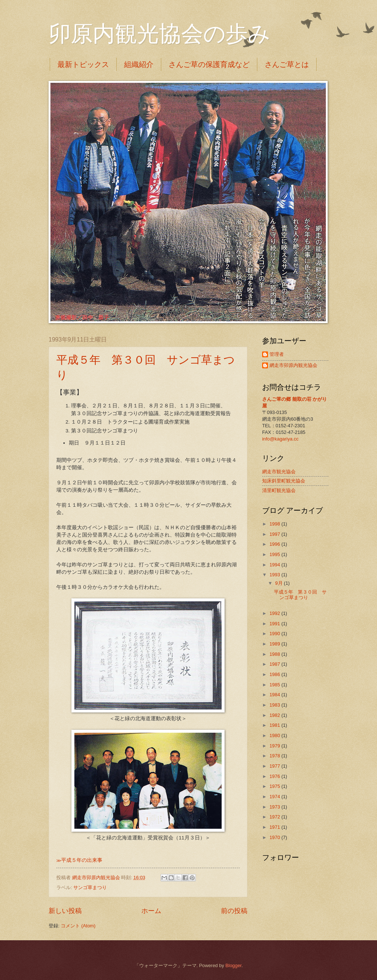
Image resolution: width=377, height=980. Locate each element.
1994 (275, 565)
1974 (275, 797)
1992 (275, 613)
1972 (275, 817)
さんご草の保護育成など (209, 64)
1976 (275, 776)
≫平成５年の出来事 (79, 860)
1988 (275, 654)
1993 (275, 575)
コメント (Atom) (78, 926)
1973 (275, 807)
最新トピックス (83, 64)
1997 (275, 534)
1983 (275, 705)
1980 (275, 735)
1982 (275, 715)
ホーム (151, 911)
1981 (275, 725)
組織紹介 (139, 64)
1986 (275, 674)
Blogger (233, 965)
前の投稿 (234, 911)
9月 (279, 583)
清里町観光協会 (279, 490)
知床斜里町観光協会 (284, 481)
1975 (275, 786)
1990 (275, 634)
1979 (275, 746)
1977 (275, 766)
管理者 (277, 354)
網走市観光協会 (279, 472)
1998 (275, 524)
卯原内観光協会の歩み (159, 34)
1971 (275, 827)
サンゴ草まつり (90, 887)
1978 (275, 756)
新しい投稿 (65, 911)
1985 (275, 685)
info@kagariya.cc (280, 439)
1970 (275, 837)
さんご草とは (287, 64)
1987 (275, 664)
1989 (275, 644)
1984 (275, 695)
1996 (275, 544)
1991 (275, 624)
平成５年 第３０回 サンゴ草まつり (300, 595)
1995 (275, 554)
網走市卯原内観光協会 (293, 365)
